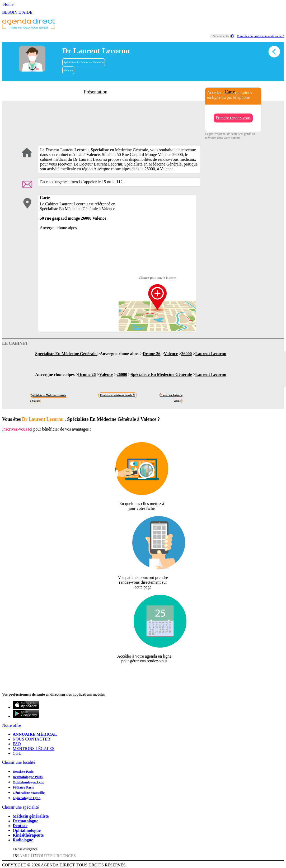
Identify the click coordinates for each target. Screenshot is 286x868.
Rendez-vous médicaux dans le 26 (118, 395)
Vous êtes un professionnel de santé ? (257, 36)
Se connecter (221, 36)
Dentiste (20, 826)
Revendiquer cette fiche (143, 674)
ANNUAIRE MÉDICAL (35, 734)
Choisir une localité (19, 762)
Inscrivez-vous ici (17, 429)
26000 (186, 354)
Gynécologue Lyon (27, 798)
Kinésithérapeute (28, 835)
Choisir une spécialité (20, 807)
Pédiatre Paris (23, 787)
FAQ (17, 744)
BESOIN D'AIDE (18, 12)
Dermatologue (25, 821)
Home (8, 4)
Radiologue (23, 840)
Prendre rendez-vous (233, 118)
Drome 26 (151, 354)
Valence (68, 70)
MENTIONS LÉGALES (34, 749)
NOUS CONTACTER (31, 739)
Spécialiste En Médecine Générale (84, 62)
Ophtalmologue (27, 830)
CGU (17, 753)
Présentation (95, 92)
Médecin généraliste (31, 816)
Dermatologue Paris (28, 777)
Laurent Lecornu (211, 354)
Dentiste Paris (23, 772)
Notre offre (11, 725)
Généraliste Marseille (29, 793)
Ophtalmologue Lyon (29, 782)
